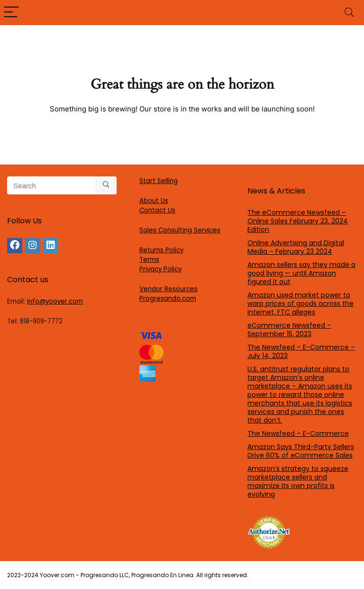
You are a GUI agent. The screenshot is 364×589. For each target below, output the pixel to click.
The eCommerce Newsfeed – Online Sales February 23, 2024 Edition (298, 221)
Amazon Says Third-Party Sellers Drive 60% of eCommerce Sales (301, 451)
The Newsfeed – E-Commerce (298, 433)
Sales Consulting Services (180, 230)
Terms (149, 260)
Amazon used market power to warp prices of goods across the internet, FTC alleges (300, 304)
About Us (154, 201)
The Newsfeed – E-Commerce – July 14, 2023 (301, 351)
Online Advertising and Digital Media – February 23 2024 (296, 247)
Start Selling (159, 181)
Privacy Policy (160, 269)
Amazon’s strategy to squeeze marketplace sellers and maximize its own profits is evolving (298, 481)
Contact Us (157, 210)
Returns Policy (161, 250)
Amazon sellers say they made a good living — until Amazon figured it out (301, 273)
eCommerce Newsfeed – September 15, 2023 (289, 330)
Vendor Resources (168, 289)
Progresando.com (168, 299)
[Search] (349, 13)
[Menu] (11, 13)
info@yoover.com (55, 301)
